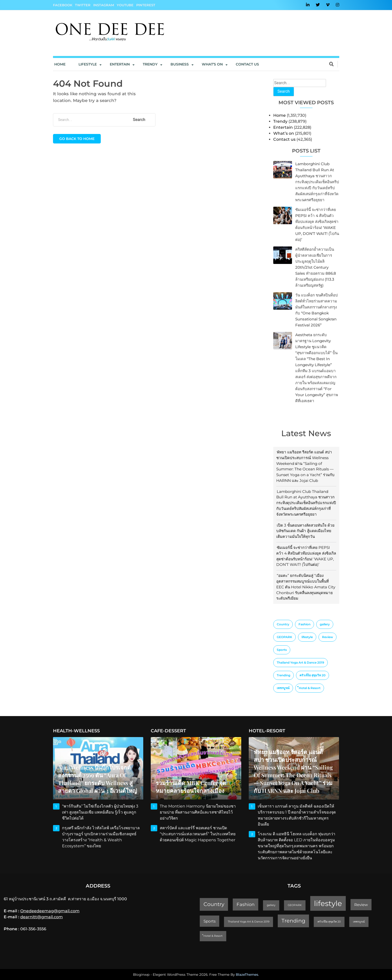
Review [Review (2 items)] (327, 637)
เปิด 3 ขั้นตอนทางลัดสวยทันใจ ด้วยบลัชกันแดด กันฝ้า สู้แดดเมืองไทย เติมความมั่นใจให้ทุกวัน (305, 531)
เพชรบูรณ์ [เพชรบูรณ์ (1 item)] (283, 688)
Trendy (150, 64)
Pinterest (146, 5)
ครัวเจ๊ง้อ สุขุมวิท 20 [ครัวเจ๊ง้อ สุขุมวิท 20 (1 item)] (312, 675)
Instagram (104, 5)
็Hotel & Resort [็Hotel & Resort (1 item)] (310, 688)
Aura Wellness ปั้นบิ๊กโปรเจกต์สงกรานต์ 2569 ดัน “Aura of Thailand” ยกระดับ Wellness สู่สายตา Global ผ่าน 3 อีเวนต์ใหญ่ (97, 779)
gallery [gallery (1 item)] (325, 624)
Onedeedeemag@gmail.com (50, 911)
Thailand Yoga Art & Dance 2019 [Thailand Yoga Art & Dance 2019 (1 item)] (300, 662)
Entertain (120, 64)
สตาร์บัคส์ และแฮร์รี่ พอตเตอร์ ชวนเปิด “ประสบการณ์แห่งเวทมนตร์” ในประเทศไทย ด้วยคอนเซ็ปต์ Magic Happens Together (198, 834)
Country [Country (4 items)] (283, 624)
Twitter (83, 5)
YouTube (125, 5)
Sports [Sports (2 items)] (282, 650)
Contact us (247, 64)
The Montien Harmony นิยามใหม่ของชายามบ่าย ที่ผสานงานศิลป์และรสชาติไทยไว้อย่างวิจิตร (198, 812)
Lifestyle (88, 64)
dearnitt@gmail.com (41, 917)
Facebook (63, 5)
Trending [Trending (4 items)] (283, 675)
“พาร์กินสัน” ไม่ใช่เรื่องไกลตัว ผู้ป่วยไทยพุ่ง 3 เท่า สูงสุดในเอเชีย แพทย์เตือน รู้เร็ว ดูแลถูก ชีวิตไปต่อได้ (100, 812)
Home (60, 64)
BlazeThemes (247, 975)
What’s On (212, 64)
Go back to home (77, 139)
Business (180, 64)
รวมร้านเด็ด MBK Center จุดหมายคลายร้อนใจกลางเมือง (191, 787)
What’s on (284, 133)
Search (284, 91)
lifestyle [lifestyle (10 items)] (307, 637)
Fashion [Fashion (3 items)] (304, 624)
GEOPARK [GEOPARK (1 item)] (284, 637)
